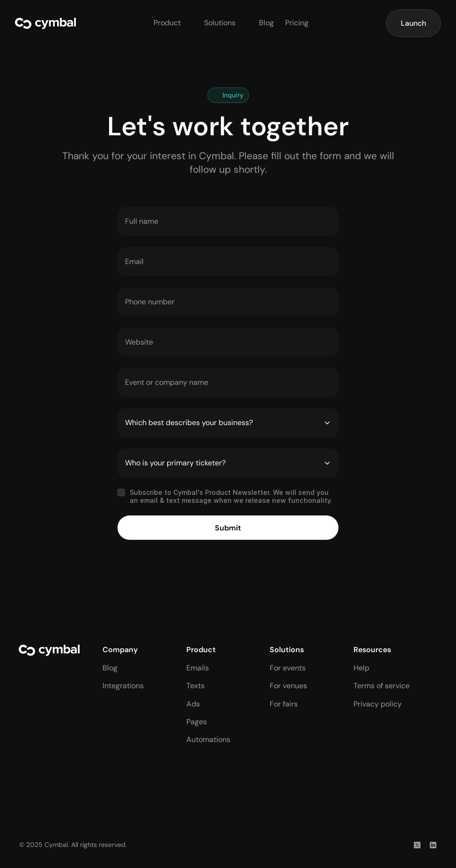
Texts (195, 686)
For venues (288, 686)
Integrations (123, 686)
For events (288, 668)
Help (361, 668)
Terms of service (382, 686)
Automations (208, 739)
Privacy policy (378, 704)
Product (167, 23)
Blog (266, 23)
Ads (193, 704)
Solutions (220, 23)
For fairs (284, 704)
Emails (198, 668)
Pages (197, 722)
